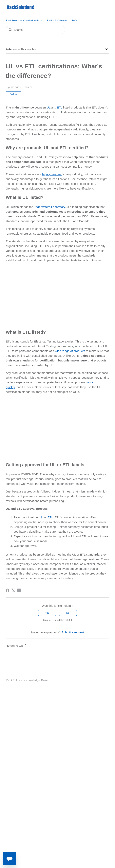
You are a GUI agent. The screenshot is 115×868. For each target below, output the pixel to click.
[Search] (35, 30)
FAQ (74, 20)
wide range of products (70, 351)
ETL (60, 107)
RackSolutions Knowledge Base (24, 20)
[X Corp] (13, 590)
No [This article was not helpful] (68, 613)
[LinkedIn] (19, 590)
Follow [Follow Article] (13, 94)
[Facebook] (8, 590)
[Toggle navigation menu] (102, 7)
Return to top (17, 645)
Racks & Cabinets (57, 20)
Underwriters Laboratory (49, 207)
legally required (52, 174)
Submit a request (73, 632)
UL (49, 107)
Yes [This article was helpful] (47, 613)
